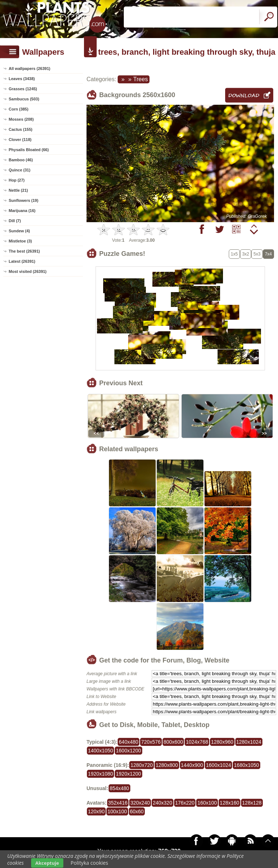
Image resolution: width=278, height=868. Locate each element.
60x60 (137, 811)
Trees (140, 79)
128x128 (252, 803)
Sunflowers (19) (24, 200)
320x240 (140, 803)
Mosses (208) (21, 119)
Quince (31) (20, 170)
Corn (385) (18, 109)
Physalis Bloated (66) (29, 150)
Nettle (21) (18, 190)
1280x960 (222, 742)
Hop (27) (17, 180)
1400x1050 (100, 751)
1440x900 (192, 765)
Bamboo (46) (21, 160)
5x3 (257, 254)
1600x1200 (128, 751)
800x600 (173, 742)
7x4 (268, 254)
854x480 (119, 788)
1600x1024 (218, 765)
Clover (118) (20, 140)
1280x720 (142, 765)
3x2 (246, 254)
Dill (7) (15, 221)
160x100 (207, 803)
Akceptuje (47, 863)
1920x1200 (128, 774)
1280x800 (167, 765)
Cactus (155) (20, 129)
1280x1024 (249, 742)
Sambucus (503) (24, 99)
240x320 (163, 803)
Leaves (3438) (22, 79)
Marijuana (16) (22, 211)
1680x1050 (246, 765)
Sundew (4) (19, 231)
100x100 (117, 811)
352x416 (118, 803)
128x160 (229, 803)
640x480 (129, 742)
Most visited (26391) (28, 271)
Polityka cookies (89, 863)
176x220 (185, 803)
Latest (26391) (22, 261)
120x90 (96, 811)
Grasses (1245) (23, 89)
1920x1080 (100, 774)
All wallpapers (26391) (30, 68)
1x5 (234, 254)
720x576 (151, 742)
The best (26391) (24, 251)
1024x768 (197, 742)
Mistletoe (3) (20, 241)
